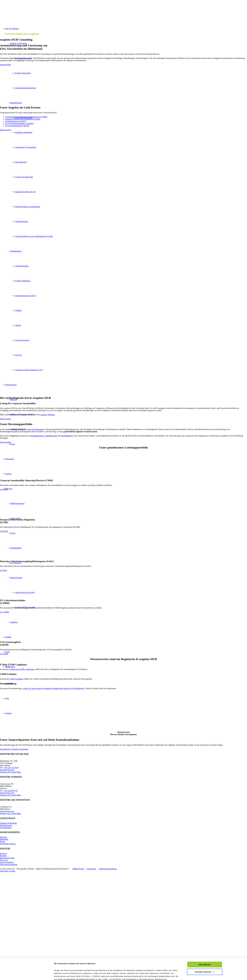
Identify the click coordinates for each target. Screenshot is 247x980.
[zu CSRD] (4, 489)
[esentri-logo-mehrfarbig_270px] (19, 12)
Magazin (3, 837)
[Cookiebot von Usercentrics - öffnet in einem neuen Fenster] (38, 747)
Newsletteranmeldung (9, 865)
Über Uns (4, 860)
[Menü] (10, 667)
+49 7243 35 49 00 (11, 768)
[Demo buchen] (5, 65)
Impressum (91, 869)
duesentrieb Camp (7, 858)
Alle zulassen (205, 716)
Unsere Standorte (7, 862)
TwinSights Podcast (8, 844)
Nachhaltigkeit (6, 828)
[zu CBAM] (4, 654)
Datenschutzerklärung (108, 869)
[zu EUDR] (4, 531)
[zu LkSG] (4, 570)
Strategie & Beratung (18, 43)
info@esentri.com (7, 770)
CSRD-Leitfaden (16, 679)
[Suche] (7, 652)
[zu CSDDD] (5, 612)
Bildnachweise (78, 869)
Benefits (3, 856)
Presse (3, 842)
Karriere (3, 853)
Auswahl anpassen (205, 724)
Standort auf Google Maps (10, 772)
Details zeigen (60, 747)
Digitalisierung (6, 825)
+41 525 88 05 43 (11, 791)
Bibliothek (4, 839)
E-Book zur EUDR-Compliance (22, 669)
